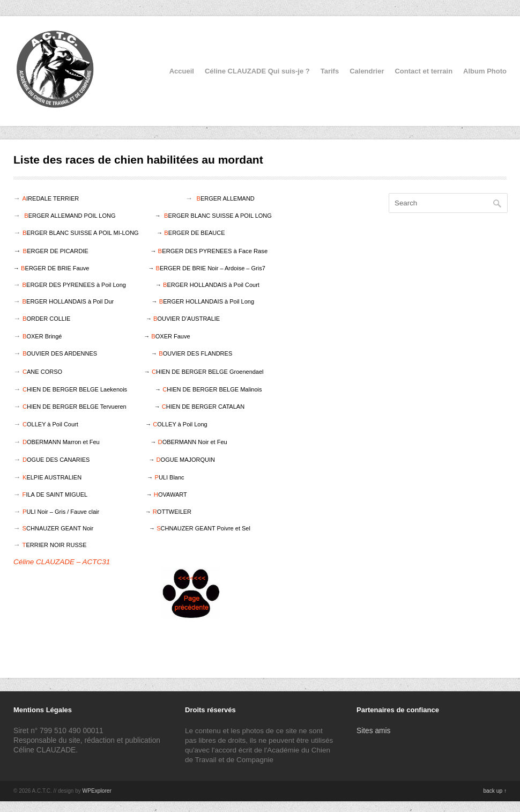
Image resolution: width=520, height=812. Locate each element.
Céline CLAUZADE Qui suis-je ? (257, 71)
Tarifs (330, 71)
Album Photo (485, 71)
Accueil (182, 71)
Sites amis (374, 731)
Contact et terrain (424, 71)
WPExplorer (97, 791)
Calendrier (367, 71)
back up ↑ (495, 791)
